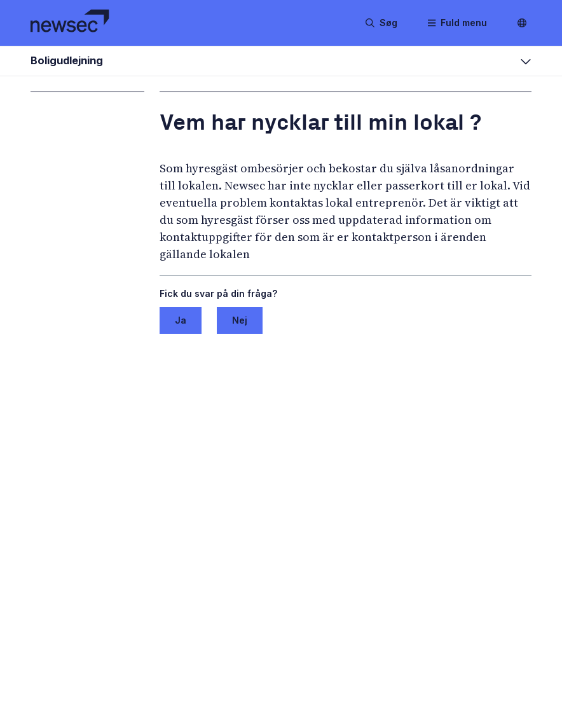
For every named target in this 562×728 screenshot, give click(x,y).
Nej (240, 320)
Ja (181, 320)
